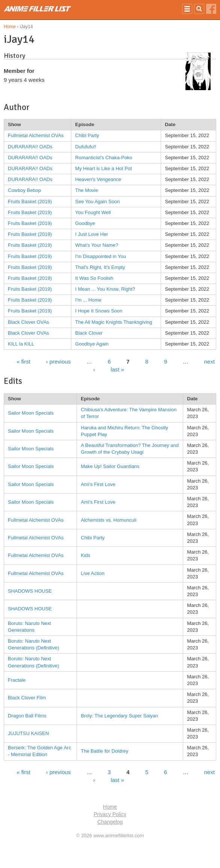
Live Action (93, 573)
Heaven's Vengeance (98, 179)
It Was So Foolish (94, 278)
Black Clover (89, 333)
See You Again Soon (97, 202)
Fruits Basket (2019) (30, 202)
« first (23, 361)
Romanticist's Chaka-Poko (104, 158)
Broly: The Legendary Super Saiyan (119, 716)
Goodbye (85, 223)
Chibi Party (87, 135)
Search (199, 9)
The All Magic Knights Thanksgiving (114, 322)
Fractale (17, 680)
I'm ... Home (88, 300)
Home (10, 27)
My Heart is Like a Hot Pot (103, 168)
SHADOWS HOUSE (30, 591)
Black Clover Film (27, 698)
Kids (85, 555)
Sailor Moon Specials (31, 413)
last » (118, 369)
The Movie (87, 190)
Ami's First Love (98, 484)
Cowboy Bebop (24, 190)
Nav (187, 9)
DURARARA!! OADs (30, 147)
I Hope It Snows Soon (99, 311)
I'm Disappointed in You (100, 256)
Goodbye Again (92, 344)
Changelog (110, 822)
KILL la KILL (21, 344)
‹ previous (59, 361)
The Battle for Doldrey (104, 751)
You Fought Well (93, 212)
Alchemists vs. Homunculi (108, 520)
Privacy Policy (110, 814)
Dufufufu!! (86, 147)
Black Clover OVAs (29, 322)
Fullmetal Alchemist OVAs (36, 135)
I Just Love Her (91, 234)
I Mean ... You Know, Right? (105, 289)
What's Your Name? (97, 245)
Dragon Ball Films (27, 716)
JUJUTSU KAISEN (28, 733)
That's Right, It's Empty (100, 267)
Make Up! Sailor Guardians (110, 466)
